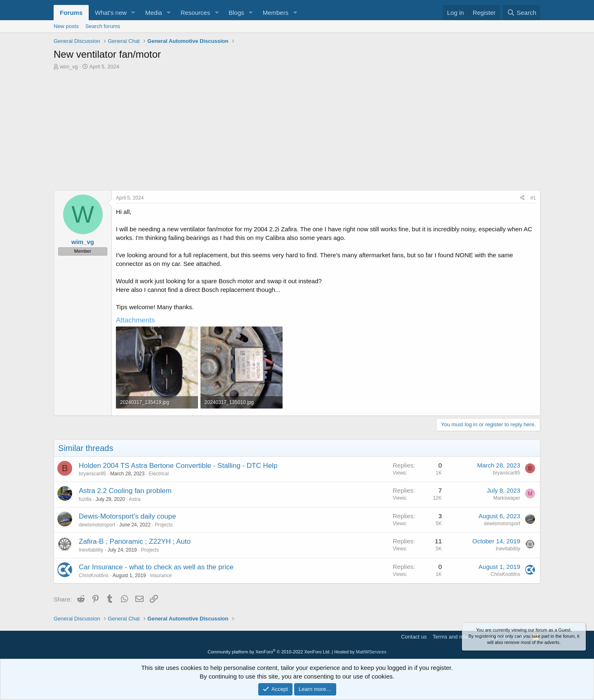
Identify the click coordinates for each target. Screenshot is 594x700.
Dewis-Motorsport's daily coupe (127, 516)
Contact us (414, 637)
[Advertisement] (297, 132)
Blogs (236, 13)
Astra (134, 499)
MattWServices (371, 652)
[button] (133, 13)
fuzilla (85, 499)
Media (154, 13)
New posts (66, 26)
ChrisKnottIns (94, 576)
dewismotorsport (97, 525)
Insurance (161, 576)
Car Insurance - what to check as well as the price (156, 567)
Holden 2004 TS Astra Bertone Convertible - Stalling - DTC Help (178, 466)
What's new (111, 13)
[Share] (522, 198)
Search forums (103, 26)
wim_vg (69, 67)
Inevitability (91, 550)
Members (276, 13)
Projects (164, 525)
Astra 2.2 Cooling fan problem (125, 491)
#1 (533, 198)
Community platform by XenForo (269, 652)
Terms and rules (452, 637)
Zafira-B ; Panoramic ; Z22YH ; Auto (135, 541)
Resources (196, 13)
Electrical (159, 474)
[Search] (522, 13)
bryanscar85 (92, 474)
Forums (71, 13)
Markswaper (507, 498)
